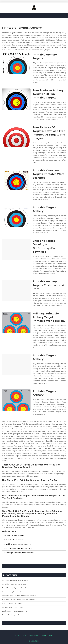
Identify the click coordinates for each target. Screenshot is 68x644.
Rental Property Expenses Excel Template (17, 588)
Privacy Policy (34, 636)
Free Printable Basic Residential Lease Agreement (20, 599)
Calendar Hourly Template (15, 540)
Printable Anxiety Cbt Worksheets (14, 584)
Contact (24, 636)
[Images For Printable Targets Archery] (16, 216)
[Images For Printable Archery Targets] (16, 63)
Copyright (44, 636)
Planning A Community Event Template (20, 553)
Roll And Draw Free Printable (12, 607)
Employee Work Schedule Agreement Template (19, 596)
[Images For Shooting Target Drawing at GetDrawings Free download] (16, 250)
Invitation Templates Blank (12, 592)
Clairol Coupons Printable (15, 535)
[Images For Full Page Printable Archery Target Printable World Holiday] (16, 322)
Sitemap (52, 636)
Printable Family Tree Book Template (15, 580)
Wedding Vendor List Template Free (18, 544)
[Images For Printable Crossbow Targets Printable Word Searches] (16, 179)
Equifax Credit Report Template (13, 615)
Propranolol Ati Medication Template (18, 548)
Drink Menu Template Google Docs (15, 611)
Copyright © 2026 (34, 641)
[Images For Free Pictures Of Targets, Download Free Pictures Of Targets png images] (16, 136)
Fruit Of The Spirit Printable (12, 603)
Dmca (17, 636)
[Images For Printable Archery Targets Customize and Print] (16, 290)
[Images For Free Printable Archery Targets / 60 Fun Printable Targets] (16, 99)
